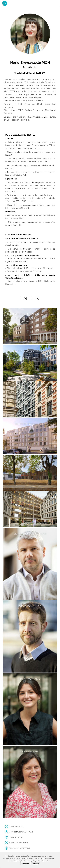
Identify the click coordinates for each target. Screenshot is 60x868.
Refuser (35, 864)
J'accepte (25, 864)
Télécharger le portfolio (19, 848)
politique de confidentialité (40, 861)
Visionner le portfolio (18, 843)
